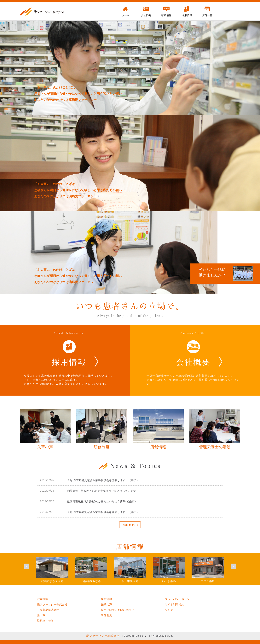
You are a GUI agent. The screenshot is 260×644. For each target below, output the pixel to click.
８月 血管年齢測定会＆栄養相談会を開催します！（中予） (103, 480)
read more (129, 525)
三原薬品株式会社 (48, 610)
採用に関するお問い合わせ (117, 610)
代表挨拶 (43, 599)
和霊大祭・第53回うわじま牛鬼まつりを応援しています (102, 491)
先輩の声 (106, 604)
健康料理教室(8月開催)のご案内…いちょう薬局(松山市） (102, 501)
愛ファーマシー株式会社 (52, 604)
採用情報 (106, 599)
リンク (169, 610)
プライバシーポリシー (179, 599)
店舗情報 (130, 547)
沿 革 (41, 615)
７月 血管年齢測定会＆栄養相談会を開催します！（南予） (103, 512)
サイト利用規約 (174, 604)
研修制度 (106, 615)
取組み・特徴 (45, 621)
